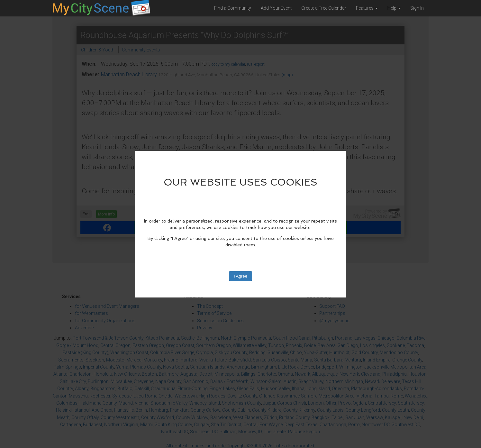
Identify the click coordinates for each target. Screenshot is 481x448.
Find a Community (233, 8)
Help (394, 8)
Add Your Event (276, 8)
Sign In (417, 8)
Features (367, 8)
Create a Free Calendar (324, 8)
